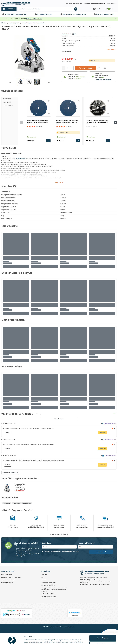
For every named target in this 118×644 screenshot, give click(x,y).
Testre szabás (103, 635)
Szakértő (40, 14)
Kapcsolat (44, 575)
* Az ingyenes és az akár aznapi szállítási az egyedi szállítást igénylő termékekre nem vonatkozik (54, 590)
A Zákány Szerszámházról (59, 534)
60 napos (66, 14)
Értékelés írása (59, 419)
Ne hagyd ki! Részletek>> (34, 19)
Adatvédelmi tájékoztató (48, 583)
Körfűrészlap (7, 99)
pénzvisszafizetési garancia (77, 14)
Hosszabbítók (7, 102)
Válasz (8, 432)
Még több (58, 183)
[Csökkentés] (64, 68)
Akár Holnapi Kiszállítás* (48, 585)
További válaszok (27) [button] (10, 473)
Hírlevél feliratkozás (7, 575)
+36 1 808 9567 (112, 4)
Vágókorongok (16, 503)
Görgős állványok (27, 503)
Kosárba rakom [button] (48, 141)
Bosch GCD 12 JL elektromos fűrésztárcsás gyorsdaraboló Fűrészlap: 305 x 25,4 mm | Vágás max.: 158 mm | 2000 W (22, 489)
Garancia (44, 580)
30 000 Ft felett (10, 14)
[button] (10, 82)
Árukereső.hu (75, 616)
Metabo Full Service (7, 583)
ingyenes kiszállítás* (21, 14)
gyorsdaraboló (21, 159)
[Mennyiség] (68, 68)
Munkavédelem (8, 106)
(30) (75, 34)
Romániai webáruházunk (48, 597)
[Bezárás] (116, 19)
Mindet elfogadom (103, 629)
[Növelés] (72, 68)
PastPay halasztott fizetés (48, 594)
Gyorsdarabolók (6, 503)
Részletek (27, 640)
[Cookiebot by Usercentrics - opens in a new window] (12, 640)
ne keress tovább (109, 14)
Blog (67, 4)
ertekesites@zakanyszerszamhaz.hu (95, 4)
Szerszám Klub (78, 4)
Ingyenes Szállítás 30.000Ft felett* (11, 577)
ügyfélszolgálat (48, 14)
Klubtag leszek (101, 552)
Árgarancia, (100, 14)
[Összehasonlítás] (105, 68)
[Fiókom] (97, 9)
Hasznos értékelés (110, 423)
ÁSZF (42, 577)
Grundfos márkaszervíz (8, 580)
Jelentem (102, 432)
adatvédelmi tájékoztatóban (62, 551)
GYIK (71, 4)
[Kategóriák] (9, 9)
